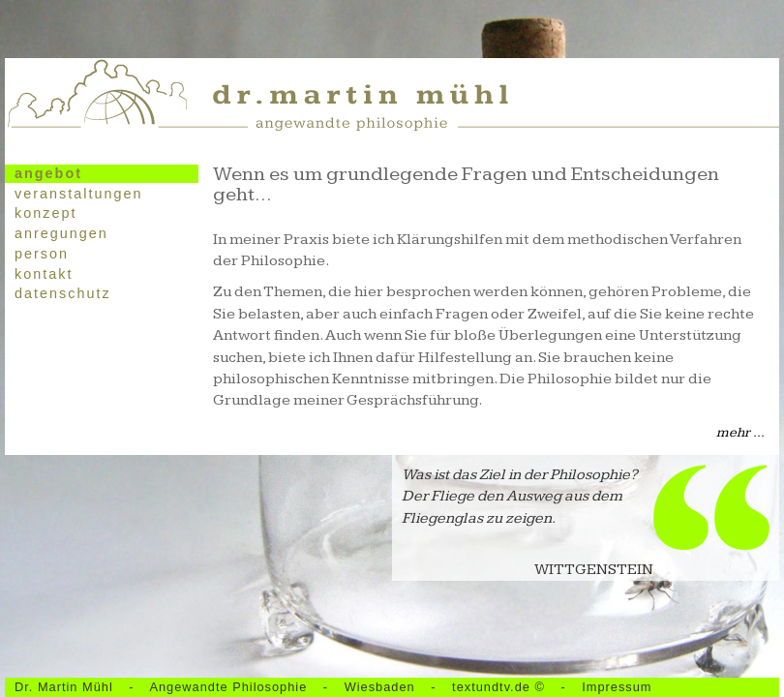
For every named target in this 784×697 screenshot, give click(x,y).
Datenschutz (63, 293)
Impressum (617, 687)
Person (42, 254)
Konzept (45, 213)
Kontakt (44, 274)
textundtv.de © (500, 687)
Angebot (48, 173)
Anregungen (61, 233)
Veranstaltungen (78, 194)
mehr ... (740, 432)
